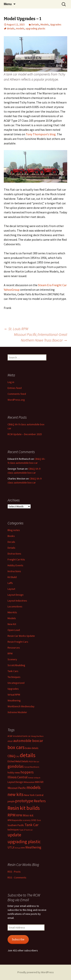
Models (45, 24)
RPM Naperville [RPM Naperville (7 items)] (15, 820)
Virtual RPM (14, 695)
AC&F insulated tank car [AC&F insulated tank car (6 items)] (19, 736)
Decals (11, 542)
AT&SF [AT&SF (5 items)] (10, 741)
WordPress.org (16, 400)
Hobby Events (15, 565)
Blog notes (14, 530)
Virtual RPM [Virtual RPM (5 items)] (20, 848)
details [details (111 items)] (28, 755)
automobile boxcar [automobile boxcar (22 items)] (28, 741)
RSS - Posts (14, 872)
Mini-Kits (12, 612)
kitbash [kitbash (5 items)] (37, 778)
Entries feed (15, 388)
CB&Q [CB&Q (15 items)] (11, 756)
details (11, 28)
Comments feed (17, 394)
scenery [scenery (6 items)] (27, 820)
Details (35, 24)
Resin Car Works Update (21, 636)
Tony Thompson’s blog (41, 134)
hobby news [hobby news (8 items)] (14, 773)
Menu (8, 4)
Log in (11, 382)
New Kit (12, 624)
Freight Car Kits (16, 559)
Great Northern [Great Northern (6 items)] (32, 767)
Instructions (14, 571)
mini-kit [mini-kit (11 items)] (39, 782)
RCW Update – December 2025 (25, 434)
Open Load (14, 630)
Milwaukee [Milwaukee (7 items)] (29, 782)
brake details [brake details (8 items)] (32, 748)
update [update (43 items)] (14, 835)
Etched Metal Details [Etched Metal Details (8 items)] (18, 761)
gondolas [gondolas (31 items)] (16, 766)
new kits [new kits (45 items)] (16, 794)
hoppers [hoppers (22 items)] (27, 772)
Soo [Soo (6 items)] (39, 820)
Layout (11, 589)
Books (11, 536)
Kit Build (12, 577)
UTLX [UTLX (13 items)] (11, 847)
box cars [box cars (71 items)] (16, 747)
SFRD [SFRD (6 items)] (34, 820)
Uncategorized (16, 683)
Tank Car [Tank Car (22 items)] (32, 825)
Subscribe (18, 939)
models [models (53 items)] (34, 787)
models (20, 28)
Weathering (14, 700)
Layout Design (16, 595)
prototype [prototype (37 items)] (24, 801)
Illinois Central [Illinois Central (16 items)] (18, 777)
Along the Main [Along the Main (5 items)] (37, 736)
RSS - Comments (17, 877)
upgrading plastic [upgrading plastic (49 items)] (24, 842)
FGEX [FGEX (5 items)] (31, 762)
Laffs (10, 583)
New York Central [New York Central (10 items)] (34, 795)
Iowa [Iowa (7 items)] (31, 777)
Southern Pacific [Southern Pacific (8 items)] (16, 825)
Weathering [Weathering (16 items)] (33, 847)
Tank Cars (13, 671)
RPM (10, 653)
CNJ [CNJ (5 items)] (18, 756)
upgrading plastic (36, 28)
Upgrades (56, 24)
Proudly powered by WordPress (36, 972)
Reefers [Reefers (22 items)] (40, 801)
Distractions (14, 554)
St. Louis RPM (16, 329)
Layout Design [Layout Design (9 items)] (15, 782)
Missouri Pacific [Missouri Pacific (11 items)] (17, 788)
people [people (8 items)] (11, 801)
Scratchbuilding (16, 665)
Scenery (12, 659)
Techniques (14, 677)
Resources (14, 648)
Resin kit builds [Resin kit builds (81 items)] (24, 808)
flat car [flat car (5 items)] (36, 762)
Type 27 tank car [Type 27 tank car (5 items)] (26, 830)
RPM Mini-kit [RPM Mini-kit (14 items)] (25, 815)
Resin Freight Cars (18, 642)
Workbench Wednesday (21, 706)
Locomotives (15, 606)
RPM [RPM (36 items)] (12, 815)
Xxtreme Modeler (17, 712)
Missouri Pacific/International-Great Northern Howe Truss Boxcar (41, 337)
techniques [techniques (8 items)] (13, 830)
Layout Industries (17, 601)
